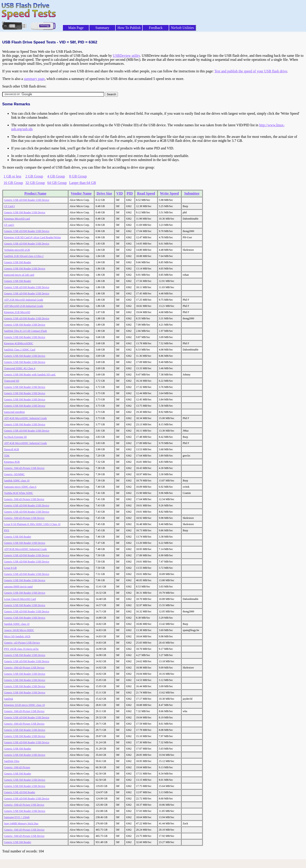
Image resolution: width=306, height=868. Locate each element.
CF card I (9, 225)
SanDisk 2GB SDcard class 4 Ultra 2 (24, 256)
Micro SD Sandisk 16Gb (17, 636)
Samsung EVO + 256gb (17, 817)
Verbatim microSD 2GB (17, 250)
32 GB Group (35, 183)
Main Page (76, 28)
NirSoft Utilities (183, 28)
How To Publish (129, 28)
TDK (7, 456)
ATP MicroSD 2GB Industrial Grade (24, 306)
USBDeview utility (126, 56)
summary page (34, 79)
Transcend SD (12, 381)
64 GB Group (57, 183)
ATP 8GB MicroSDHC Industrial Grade (25, 549)
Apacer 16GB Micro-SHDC (19, 630)
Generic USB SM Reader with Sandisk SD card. (30, 375)
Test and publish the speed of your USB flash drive (251, 71)
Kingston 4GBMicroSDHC (19, 343)
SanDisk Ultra (12, 761)
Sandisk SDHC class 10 (17, 481)
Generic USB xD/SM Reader (20, 792)
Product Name (35, 193)
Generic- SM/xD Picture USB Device (24, 499)
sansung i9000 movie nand (18, 587)
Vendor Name (81, 193)
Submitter (192, 193)
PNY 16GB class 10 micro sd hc (21, 649)
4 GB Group (56, 176)
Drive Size (104, 193)
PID (130, 193)
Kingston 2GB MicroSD (17, 312)
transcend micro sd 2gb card (19, 275)
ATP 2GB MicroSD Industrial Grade (24, 300)
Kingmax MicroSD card (17, 219)
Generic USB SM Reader (18, 262)
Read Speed (146, 193)
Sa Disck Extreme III (15, 437)
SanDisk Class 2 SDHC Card (20, 350)
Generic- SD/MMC (14, 474)
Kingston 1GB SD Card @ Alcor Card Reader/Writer (33, 237)
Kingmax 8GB (12, 462)
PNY (7, 530)
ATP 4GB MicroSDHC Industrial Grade (25, 418)
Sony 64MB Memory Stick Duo (21, 823)
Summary (102, 28)
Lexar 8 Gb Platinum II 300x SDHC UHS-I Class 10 (32, 524)
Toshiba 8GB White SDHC (19, 493)
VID (120, 193)
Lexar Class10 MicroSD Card (20, 599)
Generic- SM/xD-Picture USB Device (24, 468)
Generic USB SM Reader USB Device (25, 212)
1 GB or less (12, 176)
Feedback (156, 28)
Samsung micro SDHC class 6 (20, 487)
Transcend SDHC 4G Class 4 (20, 368)
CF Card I (9, 206)
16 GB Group (13, 183)
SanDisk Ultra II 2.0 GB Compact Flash (25, 331)
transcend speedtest (14, 412)
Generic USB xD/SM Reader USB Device (27, 200)
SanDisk (9, 699)
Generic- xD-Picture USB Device (22, 643)
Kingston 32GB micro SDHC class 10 (24, 705)
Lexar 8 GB (10, 568)
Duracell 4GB (11, 449)
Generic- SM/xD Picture (17, 767)
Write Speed (169, 193)
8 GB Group (78, 176)
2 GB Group (34, 176)
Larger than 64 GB (82, 183)
